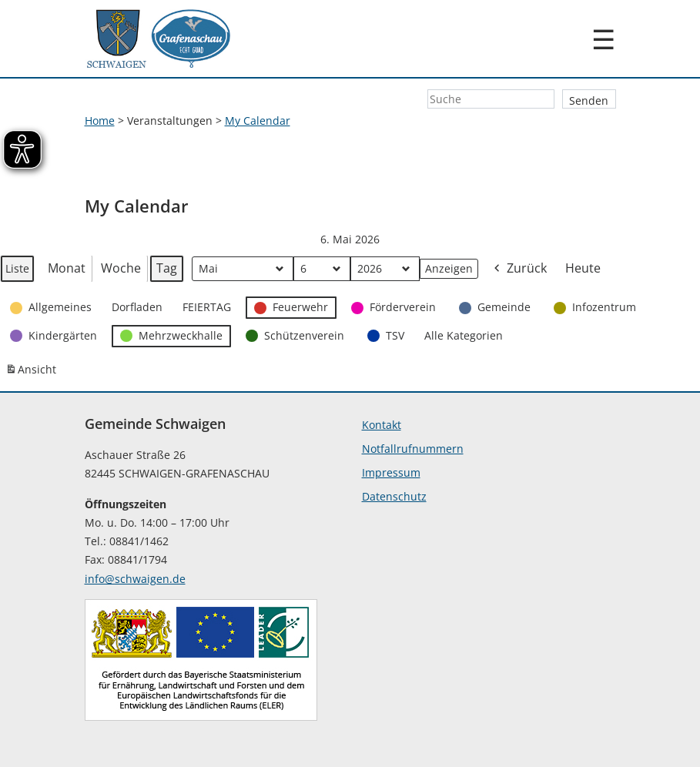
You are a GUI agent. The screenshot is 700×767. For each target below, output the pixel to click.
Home (100, 121)
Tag (167, 268)
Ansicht (33, 373)
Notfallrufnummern (413, 449)
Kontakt (382, 425)
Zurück (519, 269)
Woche (121, 268)
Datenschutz (394, 496)
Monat (67, 268)
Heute (583, 268)
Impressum (391, 472)
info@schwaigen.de (135, 579)
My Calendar (258, 121)
